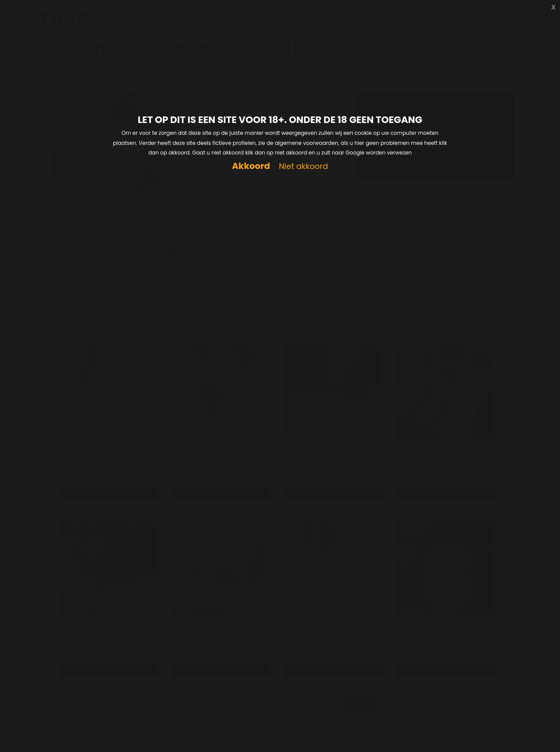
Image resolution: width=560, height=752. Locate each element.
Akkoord (251, 166)
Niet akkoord (303, 167)
